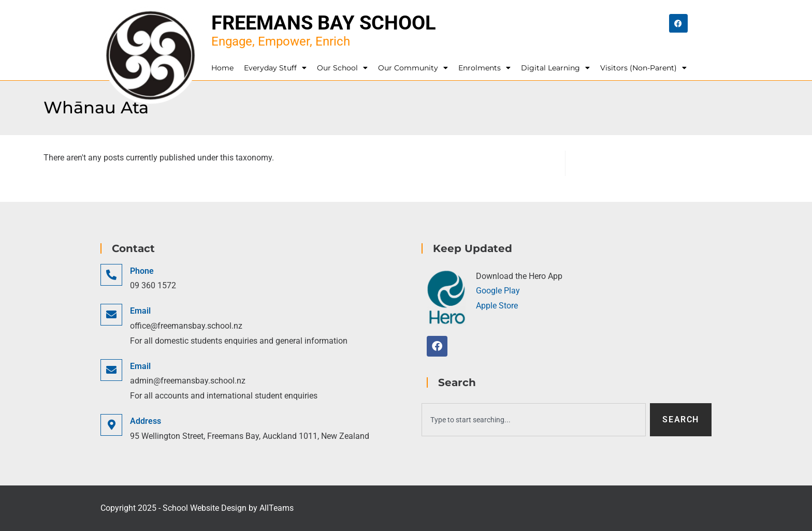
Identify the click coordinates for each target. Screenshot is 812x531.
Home (222, 68)
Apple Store (497, 306)
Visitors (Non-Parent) (643, 68)
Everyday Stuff (275, 68)
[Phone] (111, 275)
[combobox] (534, 420)
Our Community (413, 68)
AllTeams (277, 508)
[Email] (111, 315)
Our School (342, 68)
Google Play (498, 291)
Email (140, 311)
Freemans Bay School (324, 23)
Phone (142, 271)
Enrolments (484, 68)
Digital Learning (555, 68)
